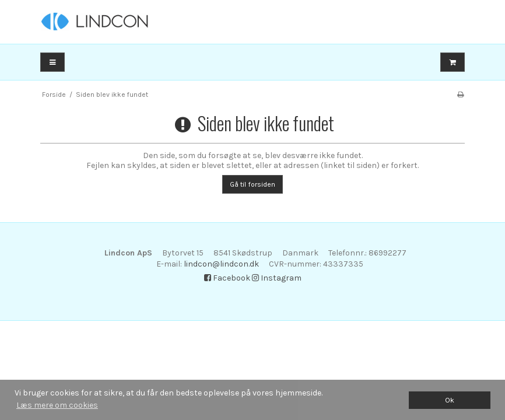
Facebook (227, 278)
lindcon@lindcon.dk (221, 264)
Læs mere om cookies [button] (57, 405)
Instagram (277, 278)
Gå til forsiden (253, 184)
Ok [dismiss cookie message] (450, 400)
